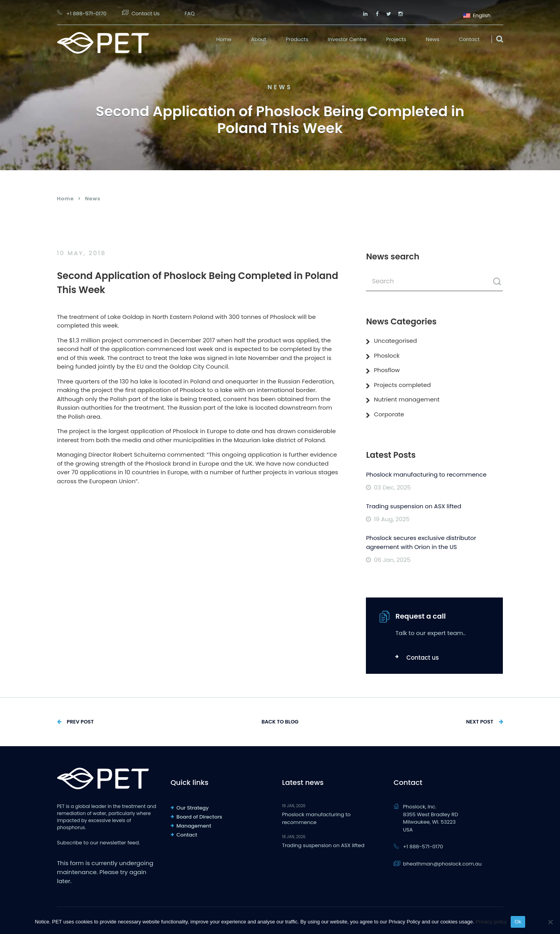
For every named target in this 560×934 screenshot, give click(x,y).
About (258, 39)
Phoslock (387, 355)
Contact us (422, 658)
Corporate (389, 414)
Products (297, 39)
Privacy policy (491, 922)
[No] (550, 922)
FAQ (190, 13)
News (433, 39)
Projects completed (402, 385)
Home (224, 39)
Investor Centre (347, 39)
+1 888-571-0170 (86, 13)
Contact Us (146, 13)
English (477, 15)
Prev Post (80, 722)
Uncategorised (395, 341)
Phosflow (387, 370)
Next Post (480, 722)
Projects (396, 39)
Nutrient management (407, 399)
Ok (518, 922)
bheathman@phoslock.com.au (442, 864)
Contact (469, 39)
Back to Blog (280, 722)
